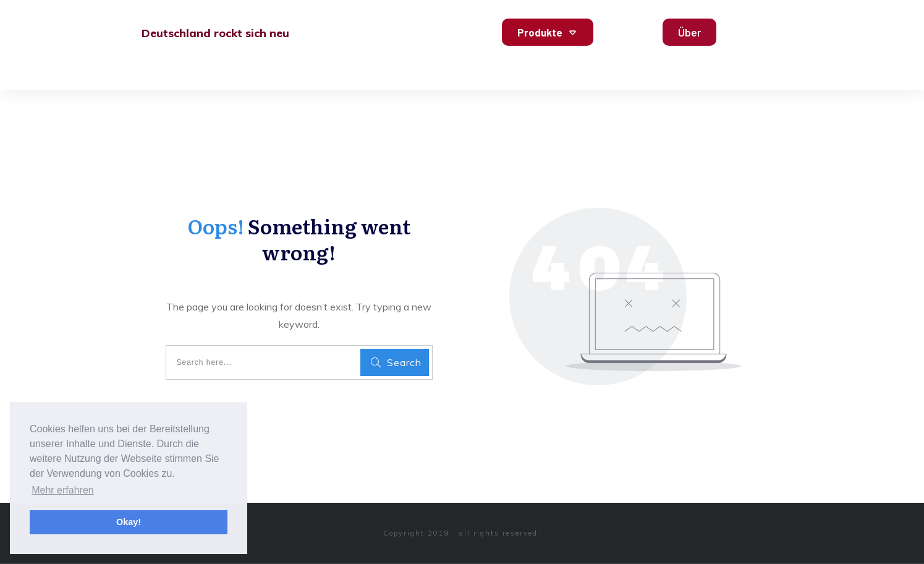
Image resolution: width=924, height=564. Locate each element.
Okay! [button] (129, 522)
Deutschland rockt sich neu (215, 33)
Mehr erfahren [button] (63, 490)
